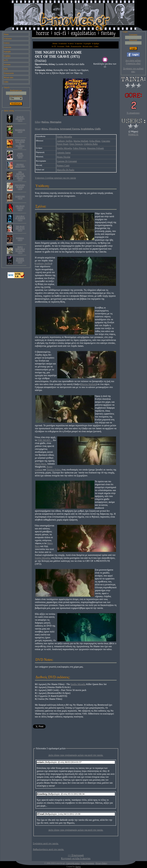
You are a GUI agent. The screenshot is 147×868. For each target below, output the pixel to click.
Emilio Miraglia (64, 137)
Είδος (38, 122)
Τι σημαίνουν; (133, 113)
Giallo (98, 129)
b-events (7, 64)
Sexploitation (87, 129)
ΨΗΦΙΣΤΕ (133, 134)
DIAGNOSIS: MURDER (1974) (20, 187)
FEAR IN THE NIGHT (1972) (20, 119)
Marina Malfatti (81, 141)
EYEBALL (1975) (20, 239)
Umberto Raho (91, 144)
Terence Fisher (54, 470)
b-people (7, 52)
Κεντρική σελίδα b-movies (76, 858)
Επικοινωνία (9, 73)
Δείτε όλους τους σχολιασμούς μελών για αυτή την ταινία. (76, 755)
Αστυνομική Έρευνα (69, 129)
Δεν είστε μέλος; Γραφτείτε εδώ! (133, 62)
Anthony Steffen (65, 141)
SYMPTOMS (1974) (20, 197)
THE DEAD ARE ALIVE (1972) (20, 228)
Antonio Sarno (64, 153)
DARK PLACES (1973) (20, 155)
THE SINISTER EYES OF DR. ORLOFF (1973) (20, 176)
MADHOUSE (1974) (20, 131)
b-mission (8, 39)
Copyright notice (73, 863)
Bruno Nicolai (64, 157)
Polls (6, 69)
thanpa (78, 867)
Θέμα (37, 129)
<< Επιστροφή (76, 855)
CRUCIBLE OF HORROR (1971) (20, 218)
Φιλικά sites (9, 77)
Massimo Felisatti (95, 148)
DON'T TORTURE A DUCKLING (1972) (20, 250)
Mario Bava (40, 464)
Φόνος (44, 129)
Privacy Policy (101, 863)
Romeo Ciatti (63, 166)
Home (6, 34)
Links (6, 82)
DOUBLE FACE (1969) (20, 165)
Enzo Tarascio (76, 144)
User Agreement (88, 863)
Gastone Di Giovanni (67, 161)
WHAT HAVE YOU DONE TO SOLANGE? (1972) (20, 144)
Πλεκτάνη (54, 129)
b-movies (8, 47)
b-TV (6, 60)
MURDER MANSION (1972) (20, 260)
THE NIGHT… (45, 440)
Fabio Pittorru (79, 148)
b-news (7, 43)
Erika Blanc (95, 141)
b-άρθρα (7, 56)
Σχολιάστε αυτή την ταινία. (46, 843)
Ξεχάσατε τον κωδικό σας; (133, 70)
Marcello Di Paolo (66, 170)
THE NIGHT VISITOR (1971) (20, 208)
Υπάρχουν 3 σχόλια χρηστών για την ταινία (55, 178)
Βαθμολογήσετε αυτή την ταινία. (48, 849)
